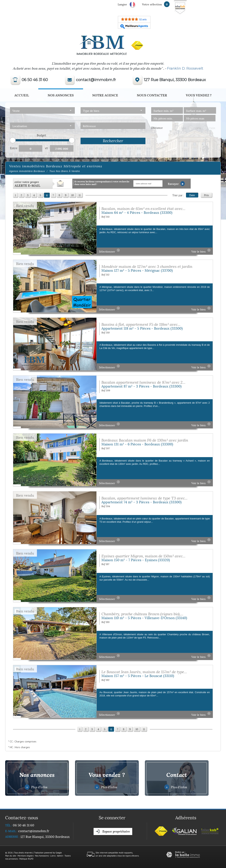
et (47, 148)
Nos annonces (61, 95)
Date (192, 195)
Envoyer (176, 184)
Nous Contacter (152, 95)
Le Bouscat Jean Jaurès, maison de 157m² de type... (144, 672)
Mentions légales (26, 856)
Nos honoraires (42, 856)
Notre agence (105, 95)
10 (73, 195)
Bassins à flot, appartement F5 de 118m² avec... (141, 324)
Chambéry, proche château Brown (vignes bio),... (142, 614)
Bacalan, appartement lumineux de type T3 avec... (144, 498)
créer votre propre (27, 184)
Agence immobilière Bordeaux (27, 171)
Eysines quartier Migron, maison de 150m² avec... (143, 556)
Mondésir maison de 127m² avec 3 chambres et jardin (147, 266)
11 (80, 195)
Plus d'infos (36, 787)
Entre (14, 148)
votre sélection (152, 4)
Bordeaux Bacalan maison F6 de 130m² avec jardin (145, 440)
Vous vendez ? (199, 95)
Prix (206, 195)
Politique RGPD (26, 859)
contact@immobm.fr (96, 80)
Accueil (22, 95)
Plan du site (11, 856)
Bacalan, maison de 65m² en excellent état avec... (143, 209)
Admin (60, 856)
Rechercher (113, 141)
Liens (53, 856)
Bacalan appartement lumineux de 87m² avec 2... (143, 382)
